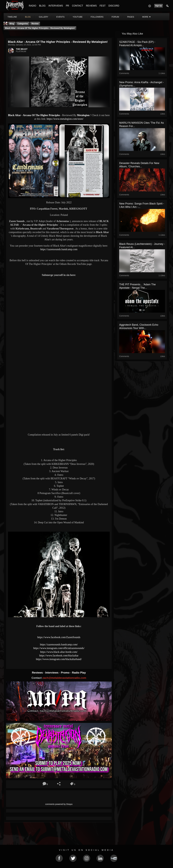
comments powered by (59, 804)
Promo (65, 673)
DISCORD (114, 6)
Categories (23, 24)
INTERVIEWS (56, 6)
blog (28, 17)
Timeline (12, 17)
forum (115, 17)
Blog (12, 24)
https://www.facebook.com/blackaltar (59, 656)
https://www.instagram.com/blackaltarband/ (59, 659)
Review (35, 24)
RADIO (33, 6)
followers (97, 17)
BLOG (42, 6)
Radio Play (79, 673)
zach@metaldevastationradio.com (64, 678)
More (147, 17)
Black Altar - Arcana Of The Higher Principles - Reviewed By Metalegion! (40, 28)
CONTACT (78, 6)
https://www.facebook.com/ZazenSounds (59, 637)
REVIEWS (91, 6)
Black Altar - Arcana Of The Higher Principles (34, 115)
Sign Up (159, 6)
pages (131, 17)
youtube (78, 17)
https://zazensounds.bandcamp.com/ (59, 645)
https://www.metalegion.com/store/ (65, 119)
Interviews (52, 673)
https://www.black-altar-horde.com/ (59, 652)
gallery (44, 17)
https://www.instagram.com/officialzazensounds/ (59, 648)
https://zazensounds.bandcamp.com (59, 249)
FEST (103, 6)
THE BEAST (22, 49)
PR (67, 6)
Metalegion (83, 115)
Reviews (38, 673)
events (60, 17)
